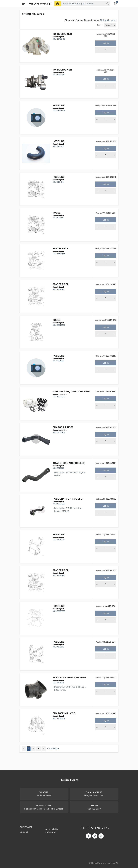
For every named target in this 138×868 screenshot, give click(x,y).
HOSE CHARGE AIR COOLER (68, 499)
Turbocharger (62, 34)
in (101, 836)
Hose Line (58, 642)
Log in (106, 43)
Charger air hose (64, 713)
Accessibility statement (52, 831)
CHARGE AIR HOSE (63, 427)
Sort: (100, 25)
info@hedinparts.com (94, 795)
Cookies (24, 832)
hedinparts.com (44, 795)
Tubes (56, 213)
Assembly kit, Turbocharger (71, 391)
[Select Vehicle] (57, 4)
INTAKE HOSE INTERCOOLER (68, 463)
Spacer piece (61, 248)
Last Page (53, 749)
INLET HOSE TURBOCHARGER (69, 677)
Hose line (58, 105)
